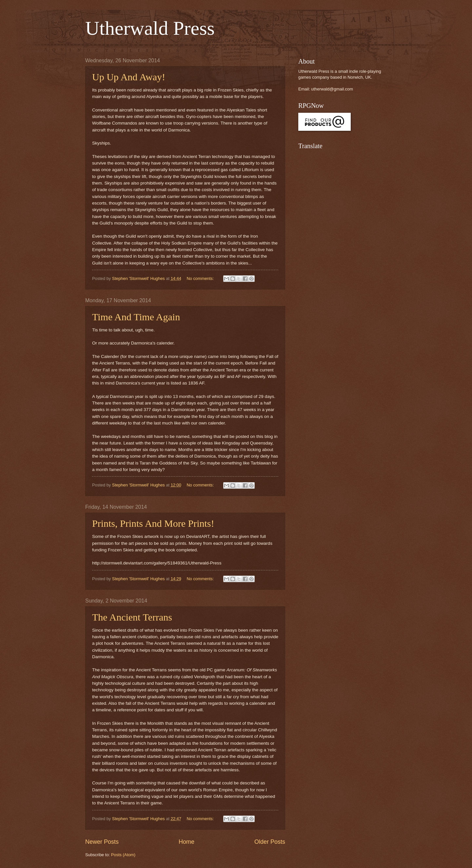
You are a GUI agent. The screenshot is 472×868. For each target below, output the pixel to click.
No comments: (201, 278)
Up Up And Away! (129, 77)
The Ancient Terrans (132, 617)
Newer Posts (102, 842)
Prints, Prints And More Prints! (153, 523)
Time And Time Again (136, 317)
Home (187, 842)
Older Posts (270, 842)
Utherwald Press (150, 28)
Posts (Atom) (123, 855)
